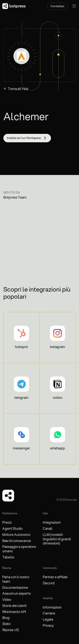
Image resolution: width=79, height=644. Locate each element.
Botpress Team (15, 197)
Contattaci (57, 6)
